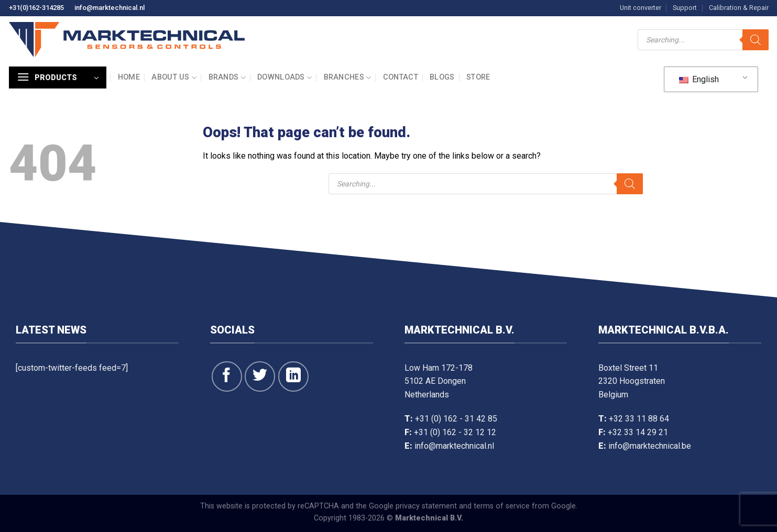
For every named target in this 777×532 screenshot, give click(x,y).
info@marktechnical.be (650, 446)
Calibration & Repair (739, 8)
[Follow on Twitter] (260, 376)
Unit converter (641, 8)
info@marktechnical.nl (110, 8)
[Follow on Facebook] (227, 376)
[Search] (756, 40)
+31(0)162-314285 (36, 8)
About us (174, 78)
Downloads (284, 78)
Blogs (442, 77)
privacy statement (426, 506)
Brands (227, 78)
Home (129, 77)
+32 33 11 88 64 (639, 419)
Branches (348, 78)
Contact (401, 77)
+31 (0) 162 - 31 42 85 (456, 419)
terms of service (502, 506)
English (699, 79)
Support (685, 8)
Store (478, 77)
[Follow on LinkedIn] (293, 376)
